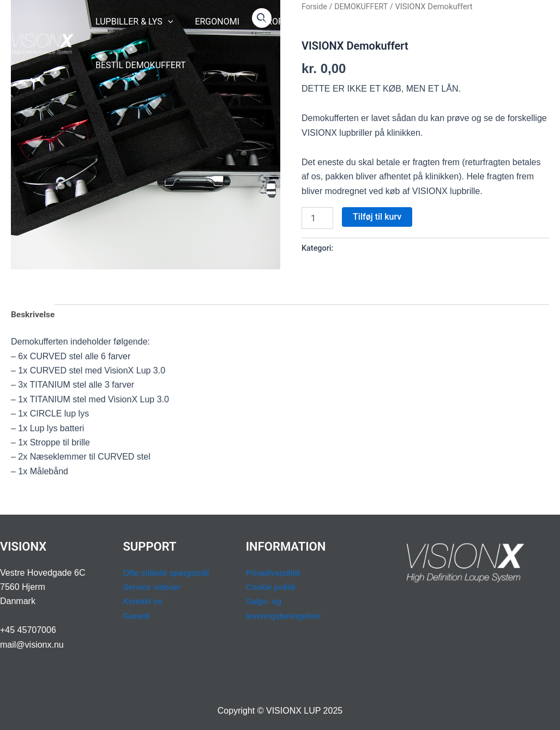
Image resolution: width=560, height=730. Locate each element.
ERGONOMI (210, 22)
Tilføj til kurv (377, 217)
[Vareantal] (317, 218)
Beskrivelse (34, 315)
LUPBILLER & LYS (132, 22)
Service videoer (153, 587)
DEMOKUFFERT (362, 248)
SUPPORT (354, 22)
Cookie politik (272, 587)
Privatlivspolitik (275, 573)
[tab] (34, 316)
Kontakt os (143, 601)
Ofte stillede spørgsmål (167, 573)
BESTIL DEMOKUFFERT (139, 65)
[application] (166, 22)
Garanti (137, 616)
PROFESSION (281, 22)
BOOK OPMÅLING (431, 22)
